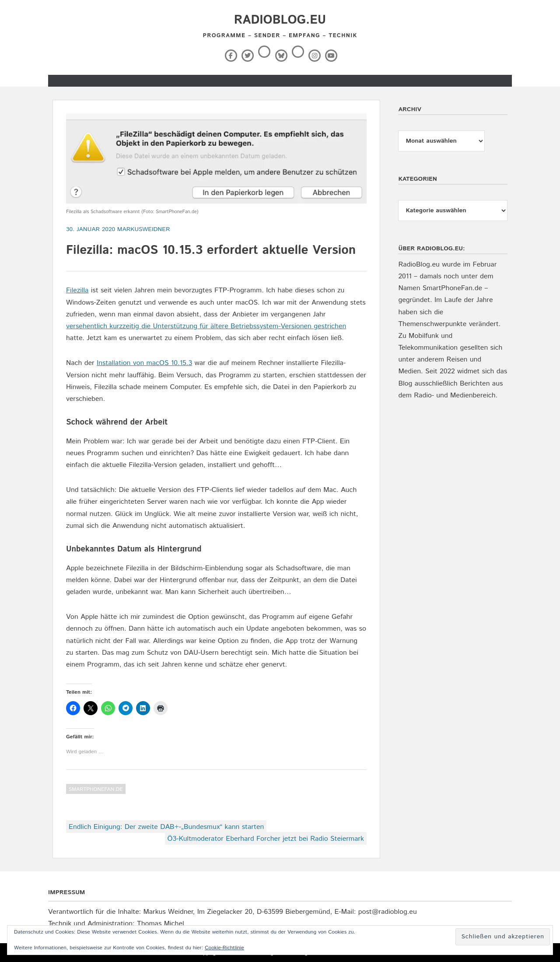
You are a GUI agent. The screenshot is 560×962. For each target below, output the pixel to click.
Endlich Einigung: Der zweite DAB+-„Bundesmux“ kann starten (166, 827)
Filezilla (77, 290)
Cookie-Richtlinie (224, 948)
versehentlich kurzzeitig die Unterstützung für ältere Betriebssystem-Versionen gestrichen (206, 326)
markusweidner (144, 229)
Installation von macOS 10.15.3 (144, 363)
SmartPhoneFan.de (96, 789)
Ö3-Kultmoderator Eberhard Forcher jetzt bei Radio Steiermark (266, 839)
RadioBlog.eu (280, 20)
